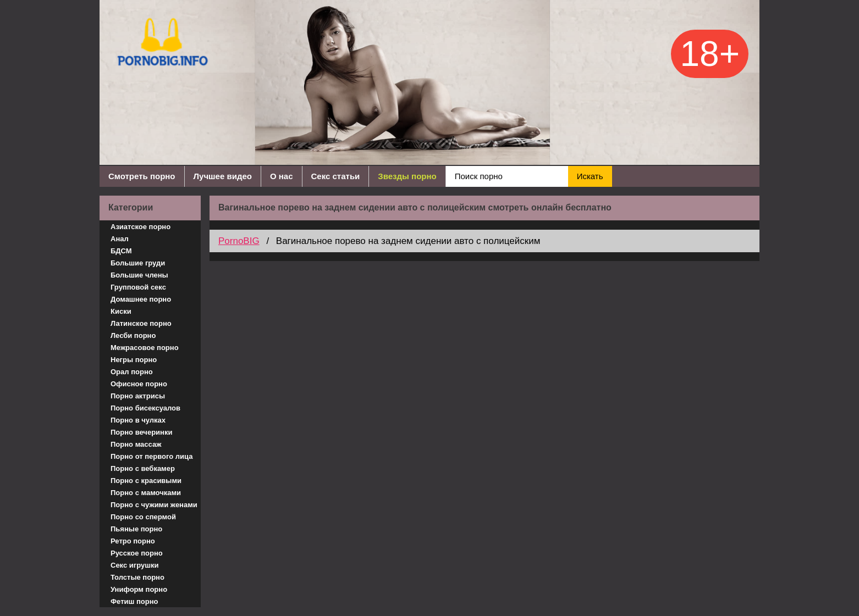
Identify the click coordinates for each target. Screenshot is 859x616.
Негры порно (134, 360)
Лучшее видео (223, 176)
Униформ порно (139, 589)
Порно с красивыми (146, 481)
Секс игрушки (135, 565)
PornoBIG (239, 241)
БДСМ (121, 251)
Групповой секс (138, 287)
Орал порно (132, 372)
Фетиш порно (134, 601)
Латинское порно (141, 323)
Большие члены (139, 275)
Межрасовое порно (145, 348)
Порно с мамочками (146, 493)
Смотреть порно (142, 176)
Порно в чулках (138, 420)
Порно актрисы (138, 396)
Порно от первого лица (152, 456)
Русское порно (137, 553)
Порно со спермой (143, 517)
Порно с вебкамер (143, 468)
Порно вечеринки (141, 432)
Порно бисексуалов (145, 408)
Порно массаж (136, 444)
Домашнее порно (141, 299)
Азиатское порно (141, 227)
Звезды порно (407, 176)
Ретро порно (133, 541)
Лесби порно (133, 335)
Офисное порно (139, 384)
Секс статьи (336, 176)
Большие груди (138, 263)
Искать (590, 176)
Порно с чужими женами (154, 505)
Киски (121, 311)
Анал (120, 239)
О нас (282, 176)
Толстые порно (137, 577)
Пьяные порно (136, 529)
